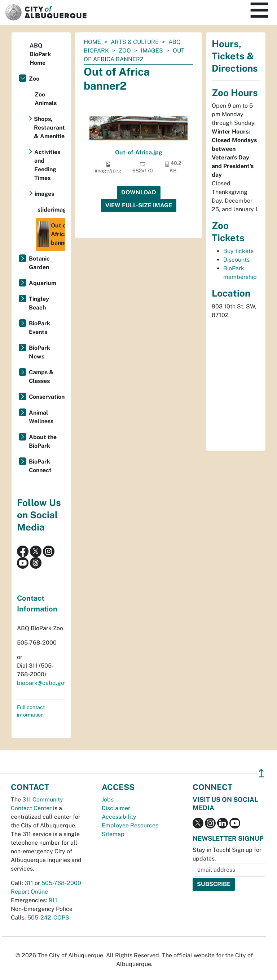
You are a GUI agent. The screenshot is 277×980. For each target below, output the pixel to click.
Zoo (125, 51)
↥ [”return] (261, 773)
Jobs (108, 800)
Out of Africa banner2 (51, 234)
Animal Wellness (41, 417)
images (152, 51)
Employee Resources (130, 825)
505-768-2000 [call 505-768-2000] (61, 883)
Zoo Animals (46, 99)
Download (139, 192)
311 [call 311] (29, 883)
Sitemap (113, 834)
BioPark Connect (40, 466)
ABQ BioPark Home (40, 54)
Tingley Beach (39, 303)
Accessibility (119, 817)
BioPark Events (39, 328)
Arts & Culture (135, 42)
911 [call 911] (53, 900)
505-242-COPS (48, 918)
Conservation (47, 397)
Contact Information (37, 604)
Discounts (236, 260)
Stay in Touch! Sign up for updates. (227, 854)
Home (92, 42)
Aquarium (43, 283)
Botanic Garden (39, 263)
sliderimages (51, 210)
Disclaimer (116, 808)
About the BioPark (43, 441)
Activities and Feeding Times (47, 165)
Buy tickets (238, 251)
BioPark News (39, 352)
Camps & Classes (41, 377)
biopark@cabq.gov (42, 683)
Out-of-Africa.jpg (139, 152)
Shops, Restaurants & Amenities (50, 128)
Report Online (29, 892)
